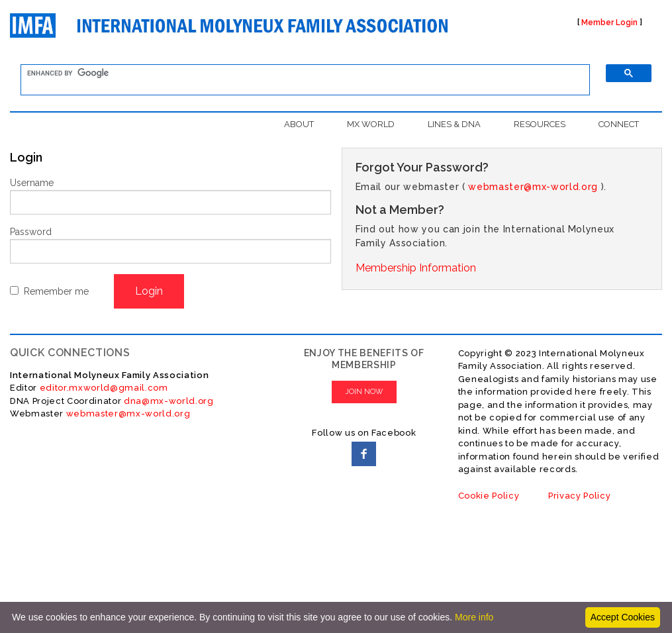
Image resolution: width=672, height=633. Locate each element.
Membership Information (416, 268)
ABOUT (299, 124)
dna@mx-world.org (169, 401)
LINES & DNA (454, 124)
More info (474, 617)
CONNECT (619, 124)
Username (32, 183)
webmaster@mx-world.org (533, 187)
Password (31, 232)
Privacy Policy (579, 496)
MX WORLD (371, 124)
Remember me (56, 291)
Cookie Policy (489, 496)
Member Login (609, 23)
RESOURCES (540, 124)
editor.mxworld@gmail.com (103, 388)
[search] (297, 73)
